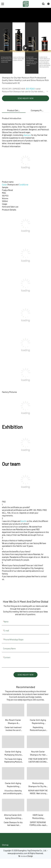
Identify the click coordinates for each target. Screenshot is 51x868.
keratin (24, 521)
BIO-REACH (31, 89)
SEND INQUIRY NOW (25, 98)
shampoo (27, 135)
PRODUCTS (31, 18)
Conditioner (24, 185)
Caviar (4, 185)
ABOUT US (20, 18)
